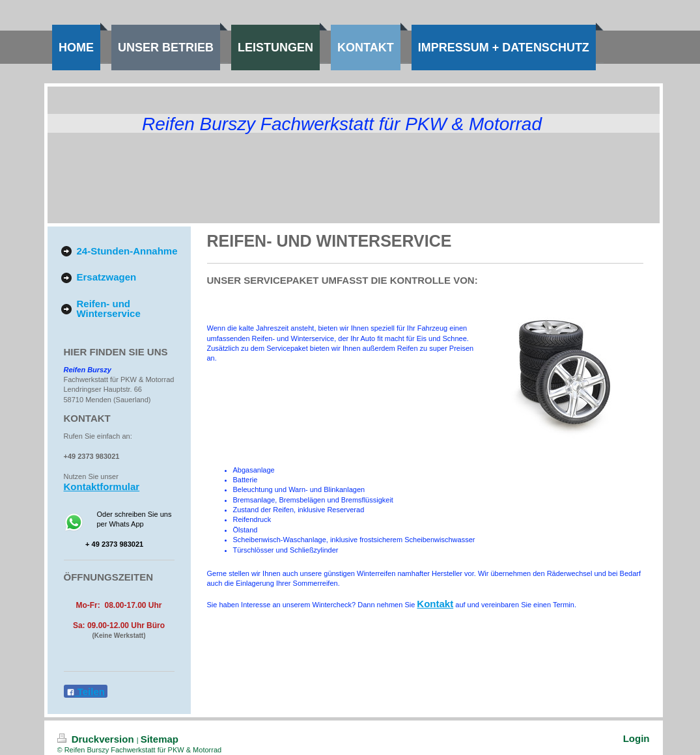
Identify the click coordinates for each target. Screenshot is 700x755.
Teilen (86, 692)
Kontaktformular (102, 487)
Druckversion (97, 739)
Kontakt (435, 604)
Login (637, 738)
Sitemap (160, 739)
